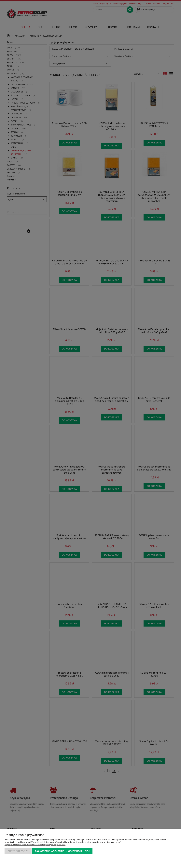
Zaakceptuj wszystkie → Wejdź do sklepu (62, 851)
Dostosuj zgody (18, 851)
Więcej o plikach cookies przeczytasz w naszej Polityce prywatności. (35, 845)
